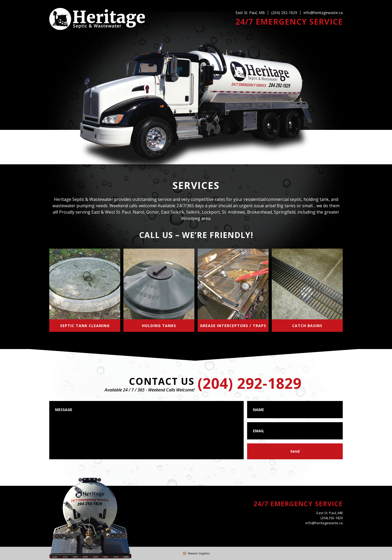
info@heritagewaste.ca (323, 13)
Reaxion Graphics (199, 553)
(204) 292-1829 (284, 13)
